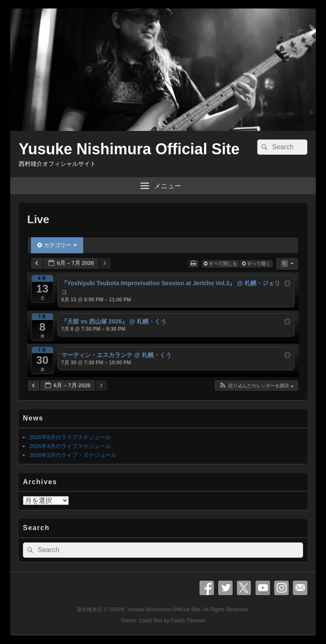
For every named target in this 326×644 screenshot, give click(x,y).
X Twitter (244, 588)
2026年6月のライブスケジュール (70, 437)
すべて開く (257, 264)
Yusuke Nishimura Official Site (129, 149)
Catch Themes (188, 621)
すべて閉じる (221, 264)
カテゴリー (57, 245)
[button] (256, 386)
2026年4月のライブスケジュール (70, 446)
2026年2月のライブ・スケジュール (73, 455)
